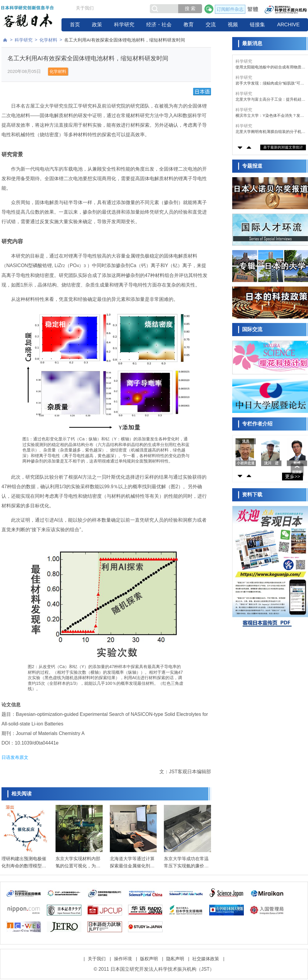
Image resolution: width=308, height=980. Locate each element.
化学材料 (48, 40)
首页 (75, 25)
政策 (97, 25)
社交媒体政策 (206, 959)
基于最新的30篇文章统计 (283, 147)
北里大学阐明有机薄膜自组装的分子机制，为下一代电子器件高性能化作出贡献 (270, 132)
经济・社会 (159, 25)
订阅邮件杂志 (230, 9)
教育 (189, 25)
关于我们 (85, 8)
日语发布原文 (15, 757)
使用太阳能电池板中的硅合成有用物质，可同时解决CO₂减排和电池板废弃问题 (270, 67)
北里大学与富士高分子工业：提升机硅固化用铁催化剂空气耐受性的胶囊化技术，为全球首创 (270, 100)
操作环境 (123, 959)
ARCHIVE (288, 25)
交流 (211, 25)
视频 (233, 25)
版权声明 (149, 959)
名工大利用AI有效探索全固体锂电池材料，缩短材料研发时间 (124, 40)
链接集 (257, 25)
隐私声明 (175, 959)
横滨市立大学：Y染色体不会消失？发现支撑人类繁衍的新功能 (270, 116)
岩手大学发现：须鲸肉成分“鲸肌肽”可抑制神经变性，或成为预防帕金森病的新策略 (270, 84)
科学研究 (124, 25)
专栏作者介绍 (257, 424)
